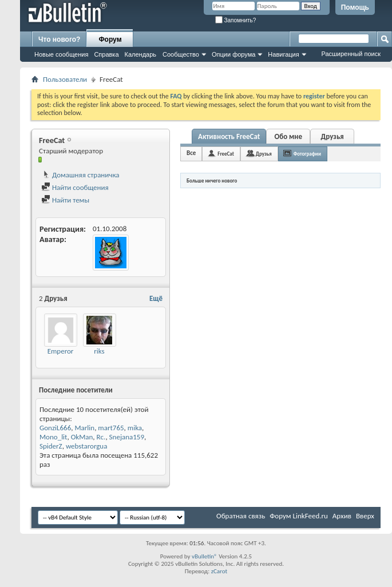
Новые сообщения (61, 54)
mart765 (111, 428)
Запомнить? (236, 20)
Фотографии (307, 154)
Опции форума (233, 54)
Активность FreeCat (229, 136)
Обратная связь (241, 516)
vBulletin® (205, 556)
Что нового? (59, 39)
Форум (110, 39)
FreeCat (226, 154)
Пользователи (65, 79)
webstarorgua (86, 446)
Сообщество (181, 54)
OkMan (82, 437)
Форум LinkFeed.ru (299, 516)
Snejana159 (127, 437)
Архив (342, 516)
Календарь (141, 54)
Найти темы (65, 200)
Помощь (355, 7)
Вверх (365, 516)
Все (191, 153)
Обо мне (288, 136)
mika (135, 428)
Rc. (101, 437)
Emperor (61, 351)
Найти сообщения (75, 187)
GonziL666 (55, 428)
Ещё (156, 298)
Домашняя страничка (80, 175)
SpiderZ (51, 446)
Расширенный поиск (351, 54)
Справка (106, 54)
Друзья (332, 136)
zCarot (219, 571)
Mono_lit (53, 437)
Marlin (84, 428)
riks (99, 351)
